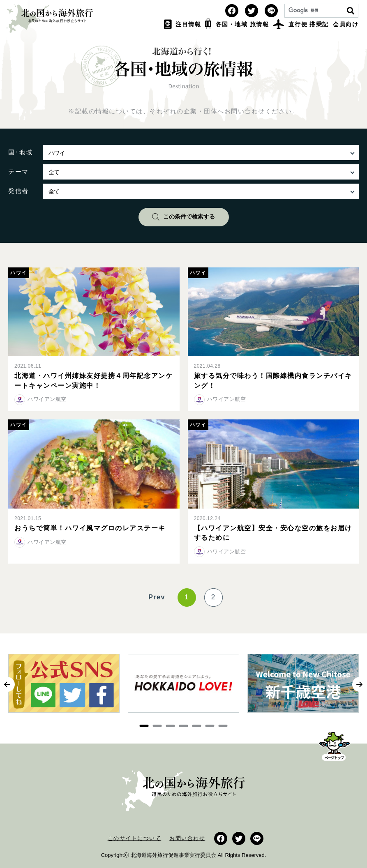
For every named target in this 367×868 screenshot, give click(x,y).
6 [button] (210, 726)
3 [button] (171, 726)
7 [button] (223, 726)
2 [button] (157, 726)
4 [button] (184, 726)
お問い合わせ (187, 838)
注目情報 (183, 24)
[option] (64, 688)
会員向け (346, 24)
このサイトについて (135, 838)
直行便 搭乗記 (301, 24)
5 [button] (197, 726)
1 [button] (144, 726)
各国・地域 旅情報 (237, 24)
